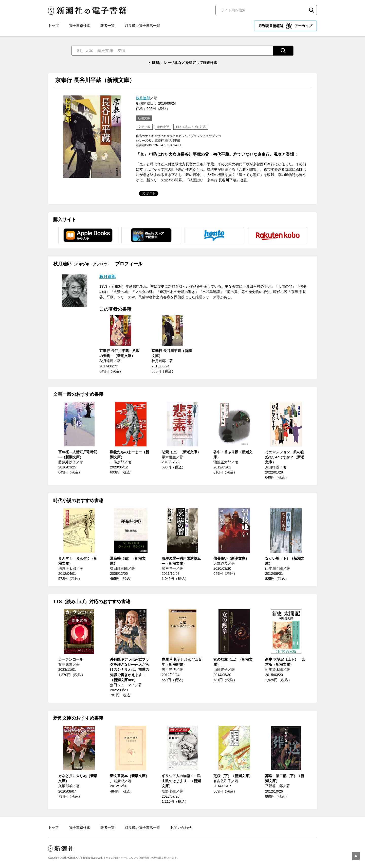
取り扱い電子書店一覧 (142, 26)
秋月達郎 (143, 98)
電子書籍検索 (80, 26)
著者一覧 (107, 26)
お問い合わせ (181, 827)
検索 (312, 10)
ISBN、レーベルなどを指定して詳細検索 (185, 63)
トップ (53, 26)
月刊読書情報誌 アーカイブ (285, 26)
